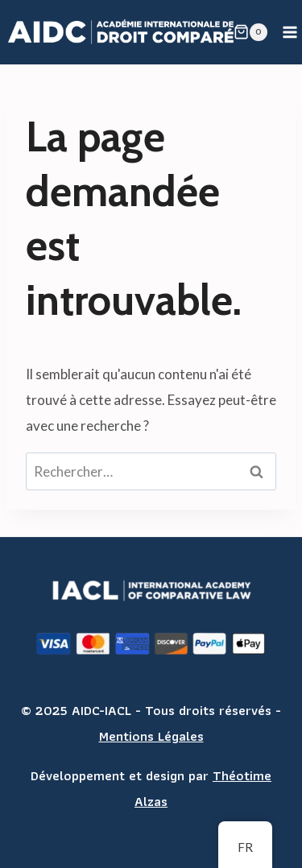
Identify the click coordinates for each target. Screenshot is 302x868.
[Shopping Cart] (250, 32)
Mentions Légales (151, 736)
